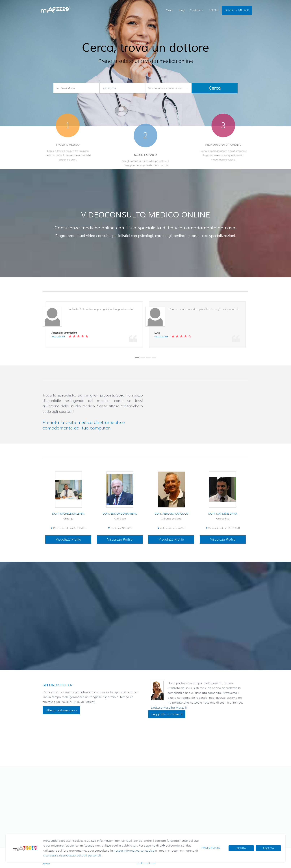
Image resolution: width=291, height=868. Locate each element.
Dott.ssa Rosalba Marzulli (169, 708)
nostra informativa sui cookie (134, 851)
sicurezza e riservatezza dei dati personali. (72, 855)
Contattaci (196, 10)
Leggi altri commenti (167, 714)
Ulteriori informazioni (61, 710)
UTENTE (214, 10)
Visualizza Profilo (68, 539)
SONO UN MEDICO (237, 10)
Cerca (170, 10)
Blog (182, 10)
